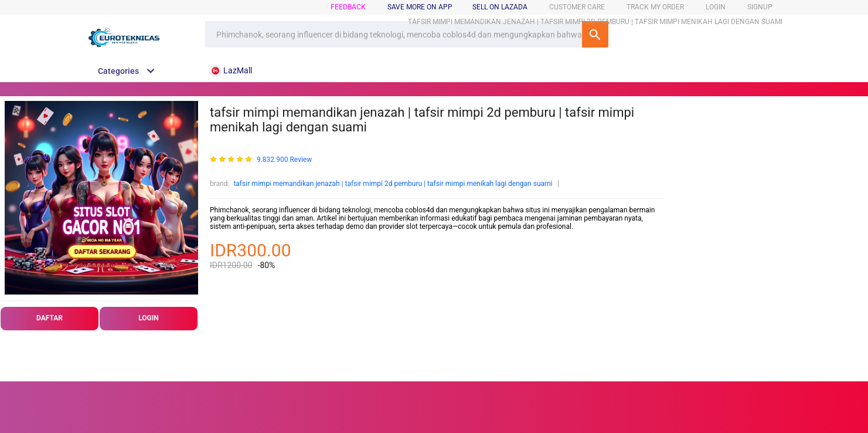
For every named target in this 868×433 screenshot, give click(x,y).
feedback (348, 7)
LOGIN (149, 318)
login (716, 7)
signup (760, 7)
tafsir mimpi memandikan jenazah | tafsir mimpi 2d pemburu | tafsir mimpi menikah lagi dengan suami (393, 184)
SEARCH (595, 34)
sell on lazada (500, 7)
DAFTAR (50, 318)
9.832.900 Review (284, 160)
